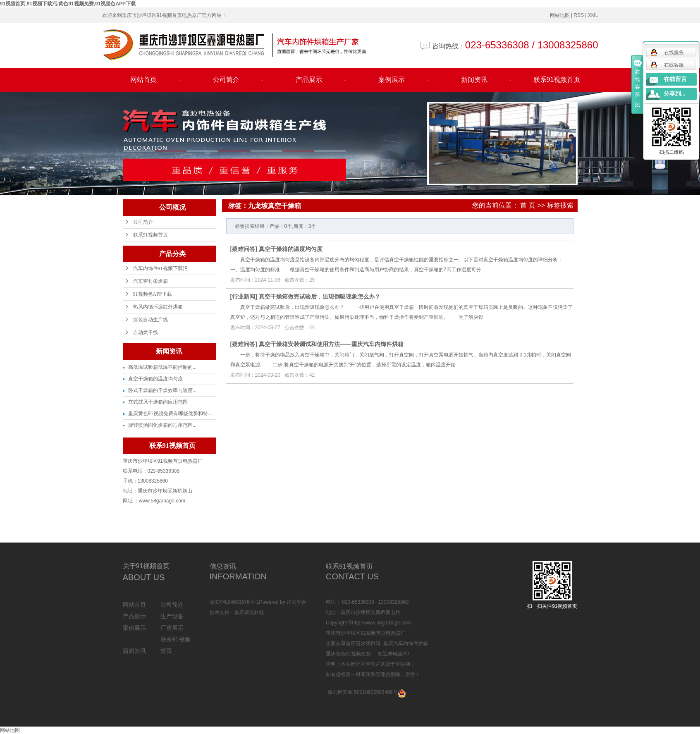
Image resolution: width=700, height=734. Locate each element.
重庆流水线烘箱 (363, 643)
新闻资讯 (486, 80)
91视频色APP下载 (153, 294)
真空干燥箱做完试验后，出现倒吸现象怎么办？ (320, 296)
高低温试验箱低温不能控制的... (162, 367)
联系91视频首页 (557, 80)
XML (593, 15)
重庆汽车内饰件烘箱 (406, 643)
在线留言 (675, 79)
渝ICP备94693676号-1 (234, 602)
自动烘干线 (146, 332)
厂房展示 (172, 628)
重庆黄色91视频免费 (348, 654)
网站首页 (155, 80)
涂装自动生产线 (151, 320)
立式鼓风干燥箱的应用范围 (158, 402)
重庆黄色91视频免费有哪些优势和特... (170, 414)
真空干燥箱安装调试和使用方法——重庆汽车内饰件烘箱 (331, 344)
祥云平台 (296, 602)
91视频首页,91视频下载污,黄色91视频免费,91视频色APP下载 (68, 4)
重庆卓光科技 (249, 612)
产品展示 (321, 80)
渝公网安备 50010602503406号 (363, 692)
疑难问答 (244, 249)
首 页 (528, 205)
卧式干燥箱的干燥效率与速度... (162, 390)
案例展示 (404, 80)
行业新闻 (244, 296)
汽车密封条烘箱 (151, 281)
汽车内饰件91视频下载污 (160, 268)
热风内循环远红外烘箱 (158, 307)
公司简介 (238, 80)
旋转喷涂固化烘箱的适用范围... (162, 425)
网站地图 (560, 15)
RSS (579, 15)
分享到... (675, 94)
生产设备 (172, 616)
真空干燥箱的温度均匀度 (155, 379)
